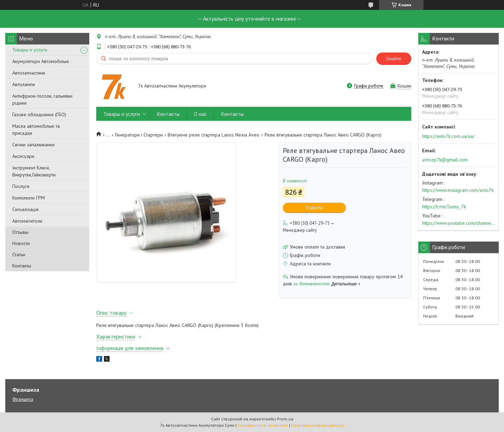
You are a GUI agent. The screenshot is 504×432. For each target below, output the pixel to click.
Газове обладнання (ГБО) (39, 114)
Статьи (19, 255)
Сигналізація (25, 209)
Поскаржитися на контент (263, 425)
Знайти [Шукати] (394, 59)
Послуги (21, 186)
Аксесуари (23, 156)
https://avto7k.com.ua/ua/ (448, 136)
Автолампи (24, 84)
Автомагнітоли (27, 221)
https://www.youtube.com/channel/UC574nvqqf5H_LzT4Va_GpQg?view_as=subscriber (458, 223)
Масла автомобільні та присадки (36, 130)
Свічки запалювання (33, 145)
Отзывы (20, 232)
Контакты (22, 266)
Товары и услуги (30, 50)
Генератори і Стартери (139, 135)
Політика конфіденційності (318, 425)
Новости (21, 243)
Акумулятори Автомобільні (41, 61)
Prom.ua (285, 419)
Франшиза (23, 399)
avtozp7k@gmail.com (445, 160)
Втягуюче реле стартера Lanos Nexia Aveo (213, 135)
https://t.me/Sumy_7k (444, 207)
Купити (314, 207)
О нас (200, 114)
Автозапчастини (29, 73)
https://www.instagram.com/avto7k (458, 190)
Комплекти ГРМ (29, 198)
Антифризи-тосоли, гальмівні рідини (42, 99)
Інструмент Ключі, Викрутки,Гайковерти (34, 171)
